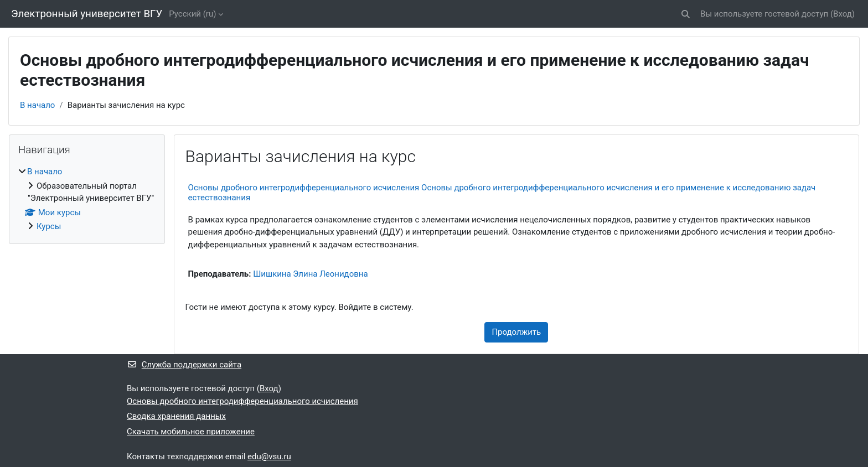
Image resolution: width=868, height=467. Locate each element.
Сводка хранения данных (176, 416)
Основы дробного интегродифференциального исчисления (242, 401)
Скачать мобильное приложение (191, 432)
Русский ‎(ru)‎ (192, 14)
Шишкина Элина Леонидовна (310, 274)
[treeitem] (87, 199)
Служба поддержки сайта (184, 365)
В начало (37, 105)
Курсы (49, 226)
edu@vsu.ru (269, 456)
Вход (843, 14)
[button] (686, 14)
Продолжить (516, 332)
